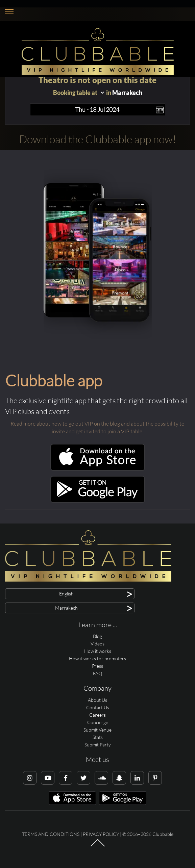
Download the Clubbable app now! (97, 139)
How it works (98, 651)
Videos (97, 644)
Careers (97, 715)
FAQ (97, 673)
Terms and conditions (51, 834)
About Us (97, 700)
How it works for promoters (97, 658)
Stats (98, 737)
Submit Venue (97, 730)
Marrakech (127, 93)
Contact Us (98, 707)
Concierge (98, 722)
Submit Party (98, 745)
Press (97, 666)
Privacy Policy (101, 834)
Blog (97, 636)
